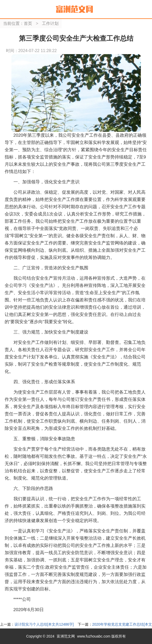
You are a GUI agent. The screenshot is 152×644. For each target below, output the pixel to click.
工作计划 (50, 23)
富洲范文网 (66, 636)
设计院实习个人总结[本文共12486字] (44, 624)
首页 (28, 23)
